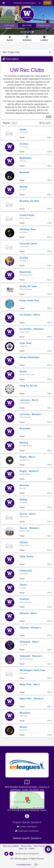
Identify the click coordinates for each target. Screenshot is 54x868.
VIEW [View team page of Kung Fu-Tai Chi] (49, 394)
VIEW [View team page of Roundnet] (49, 436)
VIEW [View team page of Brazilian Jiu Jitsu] (49, 209)
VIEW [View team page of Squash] (49, 550)
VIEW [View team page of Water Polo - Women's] (49, 707)
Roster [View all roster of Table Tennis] (22, 564)
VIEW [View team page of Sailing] (49, 507)
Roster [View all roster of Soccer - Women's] (22, 536)
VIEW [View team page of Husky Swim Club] (49, 308)
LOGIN (47, 3)
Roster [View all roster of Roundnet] (22, 436)
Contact (32, 849)
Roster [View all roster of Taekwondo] (22, 579)
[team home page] (23, 130)
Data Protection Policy (42, 846)
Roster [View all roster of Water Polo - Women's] (22, 707)
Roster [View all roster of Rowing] (22, 451)
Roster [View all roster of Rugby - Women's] (22, 479)
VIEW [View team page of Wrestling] (49, 721)
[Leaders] (44, 39)
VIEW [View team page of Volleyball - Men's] (49, 650)
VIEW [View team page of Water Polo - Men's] (49, 692)
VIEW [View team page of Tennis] (49, 593)
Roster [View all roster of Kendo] (22, 379)
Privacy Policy (26, 846)
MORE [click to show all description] (49, 117)
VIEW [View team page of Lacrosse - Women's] (49, 422)
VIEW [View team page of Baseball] (49, 180)
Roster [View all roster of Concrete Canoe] (22, 251)
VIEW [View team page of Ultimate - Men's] (49, 621)
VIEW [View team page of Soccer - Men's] (49, 522)
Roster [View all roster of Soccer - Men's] (22, 522)
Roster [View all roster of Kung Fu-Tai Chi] (22, 394)
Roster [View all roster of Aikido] (22, 138)
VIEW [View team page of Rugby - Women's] (49, 479)
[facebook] (45, 854)
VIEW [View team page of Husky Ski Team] (49, 294)
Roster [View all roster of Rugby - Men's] (22, 465)
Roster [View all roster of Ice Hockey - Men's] (22, 323)
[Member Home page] (4, 3)
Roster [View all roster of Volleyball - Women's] (22, 664)
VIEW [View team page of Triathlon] (49, 607)
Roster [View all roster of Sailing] (22, 507)
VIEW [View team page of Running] (49, 493)
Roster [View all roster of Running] (22, 493)
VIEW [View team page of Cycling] (49, 266)
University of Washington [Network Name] (24, 3)
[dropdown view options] (14, 123)
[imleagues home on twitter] (6, 854)
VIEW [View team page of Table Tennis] (49, 564)
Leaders (44, 40)
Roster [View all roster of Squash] (22, 550)
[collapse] (50, 52)
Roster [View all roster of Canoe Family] (22, 223)
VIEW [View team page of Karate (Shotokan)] (49, 365)
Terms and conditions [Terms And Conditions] (11, 846)
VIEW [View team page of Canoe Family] (49, 223)
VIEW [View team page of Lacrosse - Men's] (49, 408)
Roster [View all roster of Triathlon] (22, 607)
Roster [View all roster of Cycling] (22, 266)
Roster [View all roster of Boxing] (22, 195)
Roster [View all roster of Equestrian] (22, 280)
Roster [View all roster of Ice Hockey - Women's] (22, 337)
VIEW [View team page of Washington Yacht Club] (49, 678)
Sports (10, 40)
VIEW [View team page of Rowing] (49, 451)
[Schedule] (27, 39)
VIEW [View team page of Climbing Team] (49, 237)
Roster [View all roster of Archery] (22, 152)
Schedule (27, 40)
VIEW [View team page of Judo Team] (49, 351)
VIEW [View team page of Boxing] (49, 195)
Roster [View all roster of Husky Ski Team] (22, 294)
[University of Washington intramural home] (9, 25)
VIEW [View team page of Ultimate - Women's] (49, 636)
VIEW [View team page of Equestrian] (49, 280)
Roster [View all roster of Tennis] (22, 593)
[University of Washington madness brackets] (45, 25)
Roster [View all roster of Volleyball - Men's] (22, 650)
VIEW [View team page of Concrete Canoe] (49, 251)
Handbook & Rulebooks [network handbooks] (28, 831)
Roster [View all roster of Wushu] (22, 735)
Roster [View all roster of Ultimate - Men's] (22, 621)
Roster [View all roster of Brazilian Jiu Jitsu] (22, 209)
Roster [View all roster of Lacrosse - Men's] (22, 408)
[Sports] (10, 39)
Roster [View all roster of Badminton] (22, 166)
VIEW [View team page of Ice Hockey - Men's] (49, 323)
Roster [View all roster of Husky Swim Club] (22, 308)
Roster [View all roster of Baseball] (22, 180)
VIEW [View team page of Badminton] (49, 166)
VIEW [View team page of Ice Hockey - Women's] (49, 337)
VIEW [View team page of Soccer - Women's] (49, 536)
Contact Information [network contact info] (28, 827)
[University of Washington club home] (27, 25)
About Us (23, 849)
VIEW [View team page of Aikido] (49, 138)
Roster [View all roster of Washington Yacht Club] (22, 678)
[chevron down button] (40, 3)
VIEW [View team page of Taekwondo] (49, 579)
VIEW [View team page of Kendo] (49, 379)
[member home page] (24, 133)
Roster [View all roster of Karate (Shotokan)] (22, 365)
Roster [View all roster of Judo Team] (22, 351)
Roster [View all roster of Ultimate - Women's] (22, 636)
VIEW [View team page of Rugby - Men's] (49, 465)
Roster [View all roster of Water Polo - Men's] (22, 692)
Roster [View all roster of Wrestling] (22, 721)
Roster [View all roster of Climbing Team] (22, 237)
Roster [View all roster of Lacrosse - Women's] (22, 422)
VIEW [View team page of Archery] (49, 152)
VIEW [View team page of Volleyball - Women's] (49, 664)
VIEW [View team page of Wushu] (49, 735)
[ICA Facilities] (27, 800)
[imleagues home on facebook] (11, 854)
